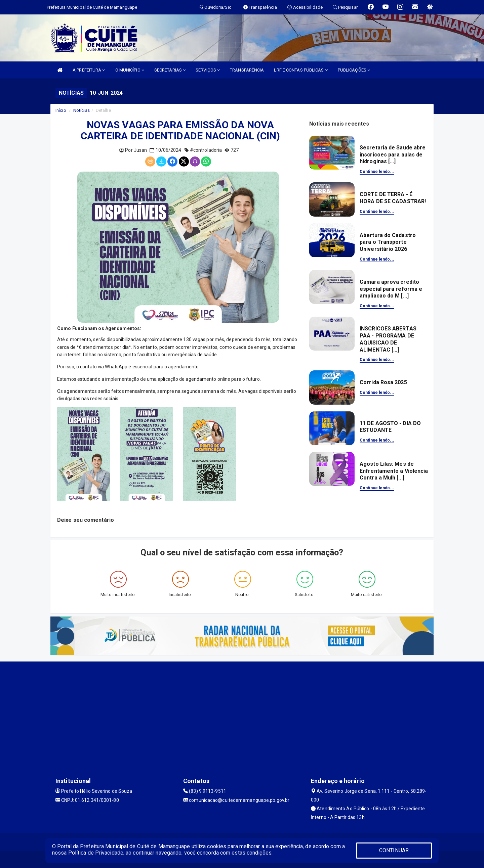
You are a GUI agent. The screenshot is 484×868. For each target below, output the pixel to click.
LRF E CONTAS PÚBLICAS (301, 70)
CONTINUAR (394, 850)
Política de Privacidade (96, 853)
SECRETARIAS (170, 70)
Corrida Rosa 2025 (383, 382)
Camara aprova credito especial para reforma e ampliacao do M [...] (391, 289)
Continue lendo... (377, 172)
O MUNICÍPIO (130, 70)
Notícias (82, 110)
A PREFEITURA (89, 70)
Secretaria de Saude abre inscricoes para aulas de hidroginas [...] (393, 155)
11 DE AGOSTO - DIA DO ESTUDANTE (390, 427)
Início (61, 110)
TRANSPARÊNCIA (247, 70)
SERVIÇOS (208, 70)
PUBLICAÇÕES (354, 70)
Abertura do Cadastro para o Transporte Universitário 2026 (388, 242)
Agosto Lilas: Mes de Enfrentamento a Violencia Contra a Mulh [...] (394, 471)
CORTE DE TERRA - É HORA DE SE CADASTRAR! (393, 198)
